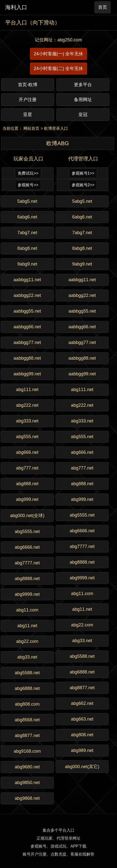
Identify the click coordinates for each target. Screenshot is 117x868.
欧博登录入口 (56, 128)
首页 (103, 7)
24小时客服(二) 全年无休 (58, 68)
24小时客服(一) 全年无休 (58, 54)
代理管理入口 (83, 159)
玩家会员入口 (28, 159)
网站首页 (31, 128)
